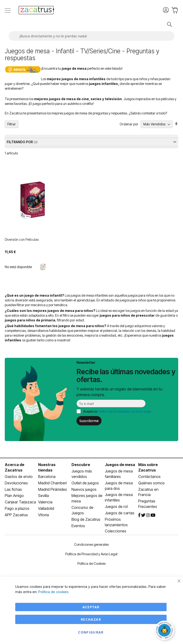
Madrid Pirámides (53, 489)
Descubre (81, 465)
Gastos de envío (19, 477)
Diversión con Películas (22, 239)
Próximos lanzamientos (116, 522)
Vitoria (43, 515)
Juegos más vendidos (82, 474)
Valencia (45, 502)
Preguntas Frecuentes (148, 504)
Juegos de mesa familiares (119, 474)
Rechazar (91, 619)
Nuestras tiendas (47, 467)
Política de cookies (53, 592)
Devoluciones (16, 483)
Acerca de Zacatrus (15, 467)
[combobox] (91, 36)
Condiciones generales (91, 544)
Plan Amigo (14, 496)
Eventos (78, 526)
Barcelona (47, 477)
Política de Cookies (91, 563)
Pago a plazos (17, 508)
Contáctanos (149, 477)
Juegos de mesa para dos (119, 486)
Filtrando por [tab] (20, 142)
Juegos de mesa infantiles (119, 497)
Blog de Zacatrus (86, 519)
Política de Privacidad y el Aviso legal (124, 411)
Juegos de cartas (120, 513)
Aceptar (91, 607)
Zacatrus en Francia (148, 492)
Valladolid (46, 508)
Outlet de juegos (85, 483)
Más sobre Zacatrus (148, 467)
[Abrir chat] (165, 631)
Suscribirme (89, 421)
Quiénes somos (151, 483)
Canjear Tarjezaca (20, 502)
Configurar (91, 632)
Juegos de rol (116, 506)
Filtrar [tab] (12, 124)
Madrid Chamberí (52, 483)
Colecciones (116, 531)
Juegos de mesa (120, 465)
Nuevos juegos (84, 489)
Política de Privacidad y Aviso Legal (91, 554)
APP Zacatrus (16, 515)
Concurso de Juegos (82, 510)
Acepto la (117, 411)
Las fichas (13, 489)
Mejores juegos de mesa (87, 498)
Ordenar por (129, 124)
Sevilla (43, 496)
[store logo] (36, 11)
